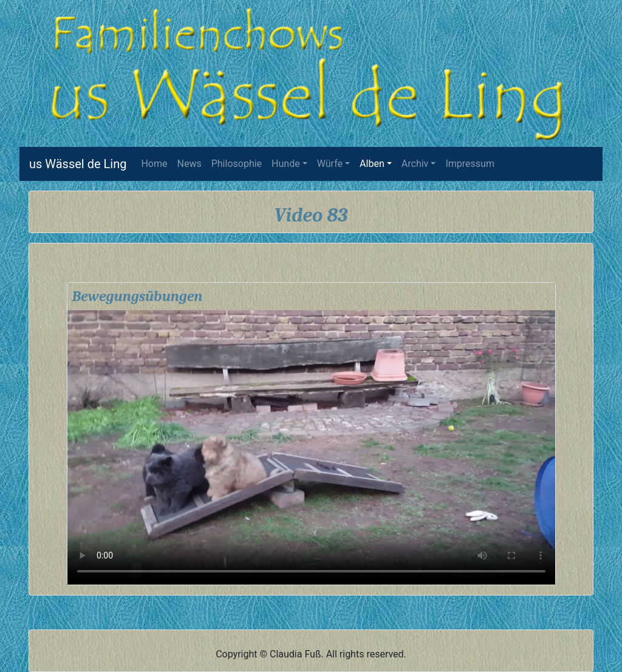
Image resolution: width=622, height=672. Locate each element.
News (190, 164)
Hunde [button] (286, 164)
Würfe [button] (330, 164)
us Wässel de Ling (78, 164)
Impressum (470, 164)
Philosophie (237, 164)
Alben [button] (372, 164)
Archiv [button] (415, 164)
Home (156, 163)
